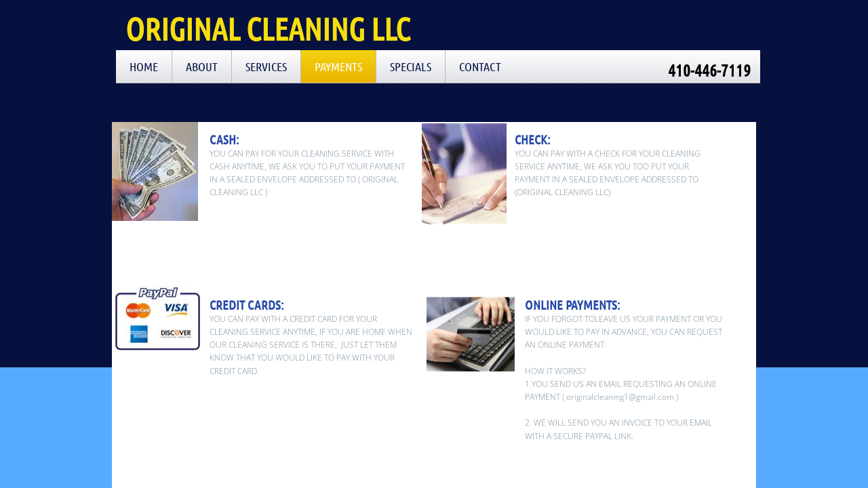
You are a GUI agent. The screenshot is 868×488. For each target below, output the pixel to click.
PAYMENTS (338, 66)
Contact (480, 66)
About (202, 66)
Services (266, 66)
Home (144, 66)
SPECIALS (411, 66)
